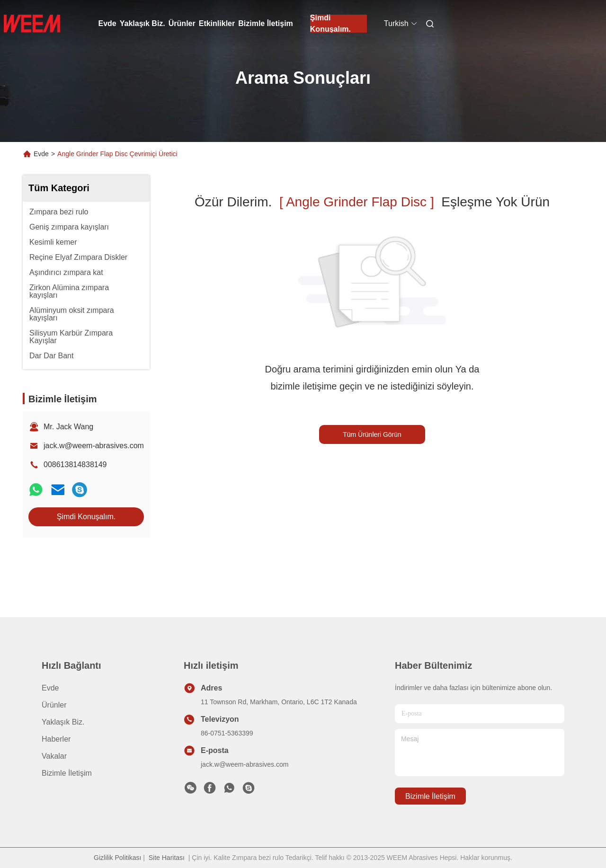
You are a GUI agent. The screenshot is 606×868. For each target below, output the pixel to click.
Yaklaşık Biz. (143, 23)
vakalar (54, 756)
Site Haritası (167, 858)
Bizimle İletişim (266, 23)
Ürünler (182, 23)
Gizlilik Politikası (117, 858)
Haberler (56, 739)
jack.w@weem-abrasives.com (94, 446)
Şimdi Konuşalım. (330, 24)
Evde (107, 23)
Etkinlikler (217, 23)
